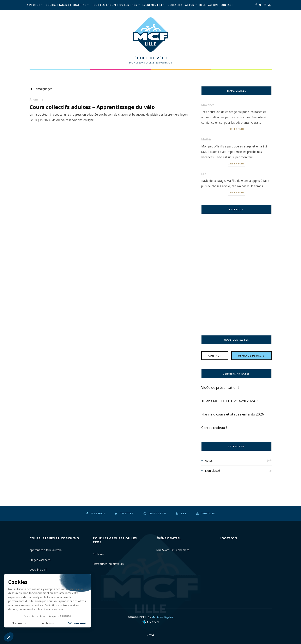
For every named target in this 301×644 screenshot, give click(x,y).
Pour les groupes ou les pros (115, 5)
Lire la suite (236, 129)
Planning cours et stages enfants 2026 (233, 414)
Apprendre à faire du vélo (46, 550)
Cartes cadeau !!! (215, 428)
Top (150, 635)
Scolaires (175, 5)
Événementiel (153, 5)
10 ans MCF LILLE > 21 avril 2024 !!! (230, 401)
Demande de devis (251, 356)
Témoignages (41, 89)
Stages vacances (40, 560)
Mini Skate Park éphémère (173, 550)
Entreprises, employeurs (108, 564)
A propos (34, 5)
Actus (190, 5)
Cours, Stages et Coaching (66, 5)
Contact (227, 5)
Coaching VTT (38, 570)
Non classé (212, 470)
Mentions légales (162, 617)
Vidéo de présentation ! (220, 387)
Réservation (209, 5)
